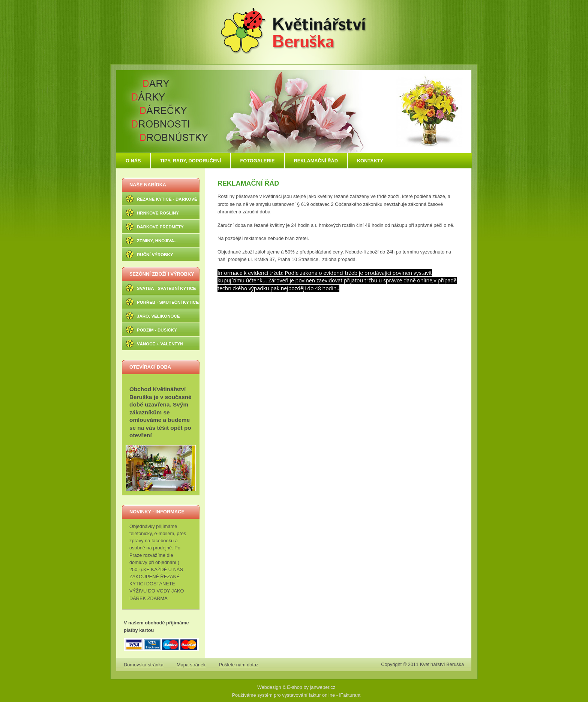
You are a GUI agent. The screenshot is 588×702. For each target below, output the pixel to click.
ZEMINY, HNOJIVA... (157, 241)
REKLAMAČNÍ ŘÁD (316, 161)
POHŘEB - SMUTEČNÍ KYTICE (168, 302)
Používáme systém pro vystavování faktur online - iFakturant (296, 695)
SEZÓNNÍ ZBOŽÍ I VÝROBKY (162, 274)
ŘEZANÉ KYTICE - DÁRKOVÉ (167, 199)
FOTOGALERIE (257, 161)
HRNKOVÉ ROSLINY (158, 213)
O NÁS (133, 161)
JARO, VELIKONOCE (158, 316)
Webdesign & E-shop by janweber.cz (296, 687)
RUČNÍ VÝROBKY (155, 255)
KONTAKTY (370, 161)
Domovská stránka (144, 665)
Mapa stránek (191, 665)
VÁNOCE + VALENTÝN (160, 344)
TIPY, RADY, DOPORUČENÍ (191, 161)
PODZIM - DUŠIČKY (157, 330)
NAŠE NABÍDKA (148, 185)
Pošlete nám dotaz (239, 665)
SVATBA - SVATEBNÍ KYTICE (166, 288)
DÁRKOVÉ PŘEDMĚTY (160, 227)
